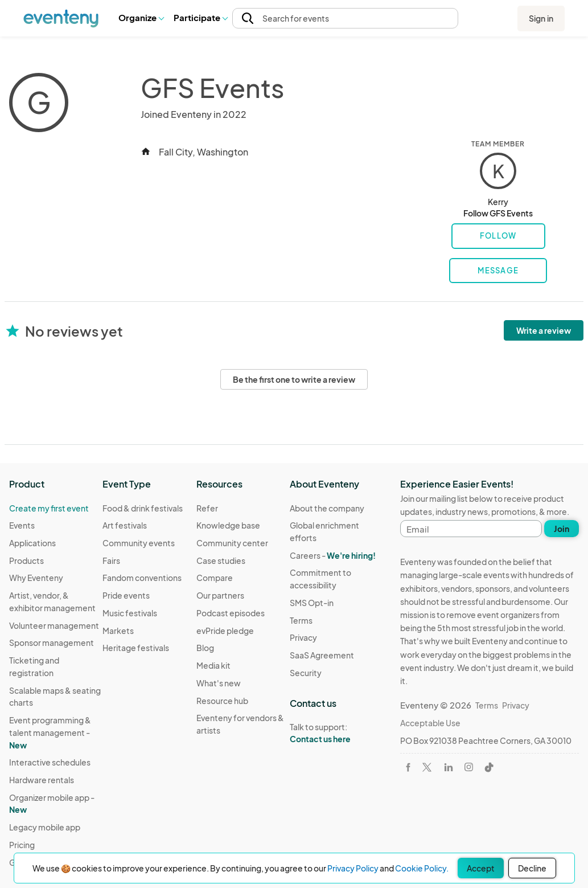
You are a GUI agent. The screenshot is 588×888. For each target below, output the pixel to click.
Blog (205, 648)
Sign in (541, 18)
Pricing (22, 845)
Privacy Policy (353, 868)
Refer (207, 508)
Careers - (333, 555)
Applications (32, 543)
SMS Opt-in (312, 603)
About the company (327, 508)
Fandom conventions (142, 578)
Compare (215, 578)
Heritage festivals (136, 648)
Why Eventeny (36, 578)
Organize (141, 17)
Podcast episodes (231, 613)
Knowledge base (228, 525)
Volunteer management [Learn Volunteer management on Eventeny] (54, 625)
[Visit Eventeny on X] (427, 767)
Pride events (126, 595)
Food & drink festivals (143, 508)
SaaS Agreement (322, 655)
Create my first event (49, 508)
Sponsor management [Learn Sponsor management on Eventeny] (52, 643)
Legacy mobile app (45, 827)
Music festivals (130, 613)
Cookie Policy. (422, 868)
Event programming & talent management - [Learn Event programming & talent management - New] (50, 732)
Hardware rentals (42, 780)
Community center (232, 543)
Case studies (221, 560)
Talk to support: (336, 733)
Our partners (220, 595)
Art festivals (125, 525)
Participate (200, 17)
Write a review (544, 330)
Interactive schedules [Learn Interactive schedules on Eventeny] (50, 762)
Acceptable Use (430, 723)
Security (306, 673)
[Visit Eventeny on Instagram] (469, 767)
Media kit (213, 665)
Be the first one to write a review (294, 379)
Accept (481, 868)
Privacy (303, 637)
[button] (141, 18)
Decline (532, 868)
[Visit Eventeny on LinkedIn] (449, 767)
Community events (139, 543)
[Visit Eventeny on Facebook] (408, 767)
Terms (301, 620)
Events (22, 525)
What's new (219, 683)
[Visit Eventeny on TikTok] (489, 767)
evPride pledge (225, 631)
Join (562, 529)
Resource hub (222, 701)
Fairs (111, 560)
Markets (118, 631)
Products (26, 560)
